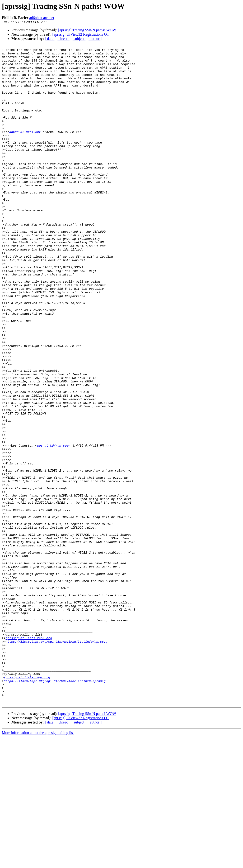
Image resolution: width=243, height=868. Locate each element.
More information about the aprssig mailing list (38, 864)
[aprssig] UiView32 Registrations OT (81, 34)
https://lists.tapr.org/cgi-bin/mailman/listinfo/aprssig (57, 761)
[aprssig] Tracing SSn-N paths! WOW (87, 30)
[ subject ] (79, 39)
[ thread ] (63, 39)
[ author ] (95, 39)
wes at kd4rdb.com (53, 525)
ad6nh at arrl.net (42, 18)
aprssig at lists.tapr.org (29, 756)
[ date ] (50, 39)
